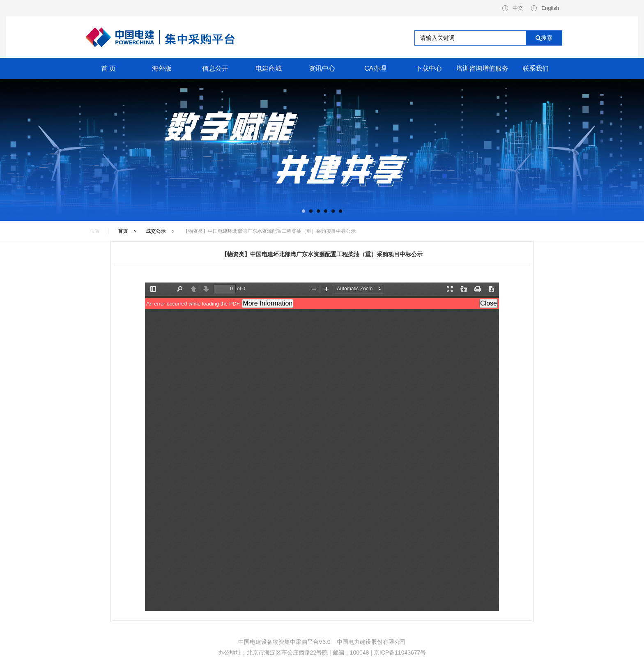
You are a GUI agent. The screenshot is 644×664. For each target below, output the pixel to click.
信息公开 (215, 68)
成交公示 (156, 231)
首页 (123, 231)
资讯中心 (322, 68)
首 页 (108, 68)
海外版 (162, 68)
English (545, 8)
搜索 (544, 38)
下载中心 (429, 68)
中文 (513, 8)
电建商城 (269, 68)
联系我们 (536, 68)
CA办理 (375, 68)
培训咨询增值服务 (482, 68)
